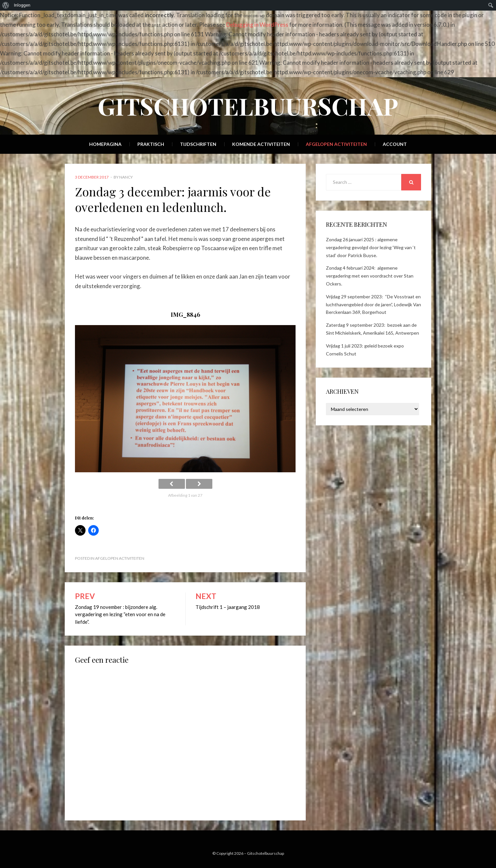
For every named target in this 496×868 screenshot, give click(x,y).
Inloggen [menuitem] (22, 5)
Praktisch (151, 144)
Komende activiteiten (261, 144)
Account (395, 144)
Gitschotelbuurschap (248, 106)
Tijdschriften (198, 144)
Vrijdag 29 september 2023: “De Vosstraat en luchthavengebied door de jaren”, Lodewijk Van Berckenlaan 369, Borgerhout (373, 304)
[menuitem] (6, 5)
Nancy (126, 177)
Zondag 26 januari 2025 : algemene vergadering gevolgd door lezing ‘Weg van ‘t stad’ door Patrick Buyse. (371, 247)
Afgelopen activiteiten (336, 144)
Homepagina (105, 144)
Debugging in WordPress (257, 25)
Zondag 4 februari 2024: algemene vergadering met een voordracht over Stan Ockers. (370, 276)
